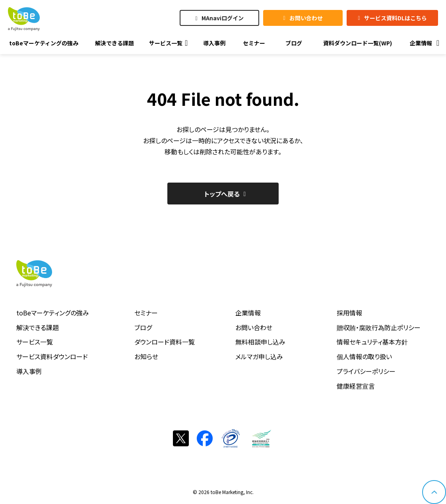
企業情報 (248, 313)
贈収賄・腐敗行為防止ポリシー (379, 327)
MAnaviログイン (223, 18)
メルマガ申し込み (259, 356)
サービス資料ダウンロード (52, 356)
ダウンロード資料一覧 (165, 342)
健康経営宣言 (356, 386)
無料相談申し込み (260, 342)
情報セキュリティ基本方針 (372, 342)
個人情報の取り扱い (364, 356)
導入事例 (29, 371)
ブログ (143, 327)
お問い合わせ (306, 18)
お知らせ (146, 356)
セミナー (146, 313)
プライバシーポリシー (366, 371)
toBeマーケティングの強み (53, 313)
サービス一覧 (35, 342)
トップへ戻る (222, 194)
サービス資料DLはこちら (396, 18)
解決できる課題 (38, 327)
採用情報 (349, 313)
